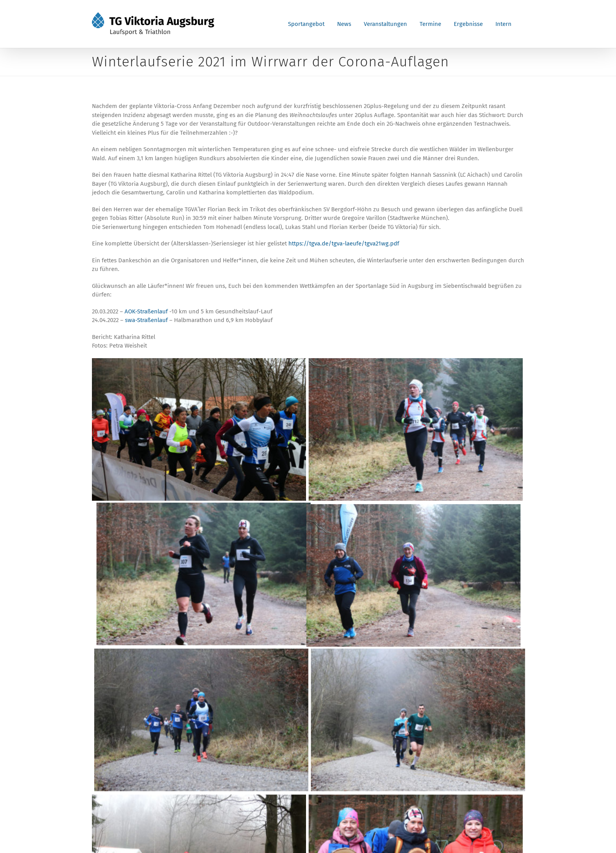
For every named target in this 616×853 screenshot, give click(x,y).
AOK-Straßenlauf (146, 311)
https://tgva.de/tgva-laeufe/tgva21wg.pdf (344, 243)
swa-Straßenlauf (146, 320)
